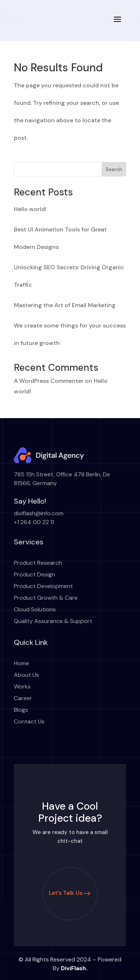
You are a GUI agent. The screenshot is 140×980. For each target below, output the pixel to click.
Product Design (34, 574)
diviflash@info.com (39, 513)
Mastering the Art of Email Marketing (65, 305)
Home (22, 663)
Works (22, 687)
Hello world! (30, 209)
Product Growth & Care (46, 598)
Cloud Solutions (35, 609)
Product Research (38, 563)
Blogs (21, 710)
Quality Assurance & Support (53, 621)
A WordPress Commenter (49, 381)
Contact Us (29, 721)
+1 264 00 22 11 (34, 522)
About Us (26, 675)
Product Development (43, 586)
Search (114, 169)
